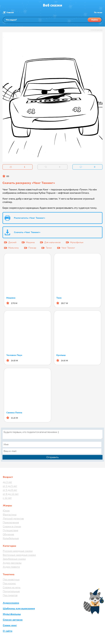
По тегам (98, 13)
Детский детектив (13, 519)
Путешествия (10, 530)
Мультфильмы (12, 614)
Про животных (11, 579)
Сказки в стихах (12, 526)
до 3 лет (7, 482)
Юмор (6, 511)
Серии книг (10, 625)
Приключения (11, 522)
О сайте (8, 631)
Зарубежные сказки (14, 559)
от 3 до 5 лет (10, 486)
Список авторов (13, 620)
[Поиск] (52, 20)
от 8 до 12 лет (11, 494)
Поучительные (11, 591)
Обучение (8, 534)
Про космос (9, 583)
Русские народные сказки (18, 551)
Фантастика (10, 515)
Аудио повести (11, 567)
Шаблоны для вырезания (19, 609)
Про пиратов (10, 595)
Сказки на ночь (12, 587)
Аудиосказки (11, 603)
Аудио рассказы (12, 563)
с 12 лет (7, 498)
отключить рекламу (97, 30)
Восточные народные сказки (19, 555)
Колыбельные (11, 538)
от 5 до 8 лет (10, 490)
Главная (10, 13)
